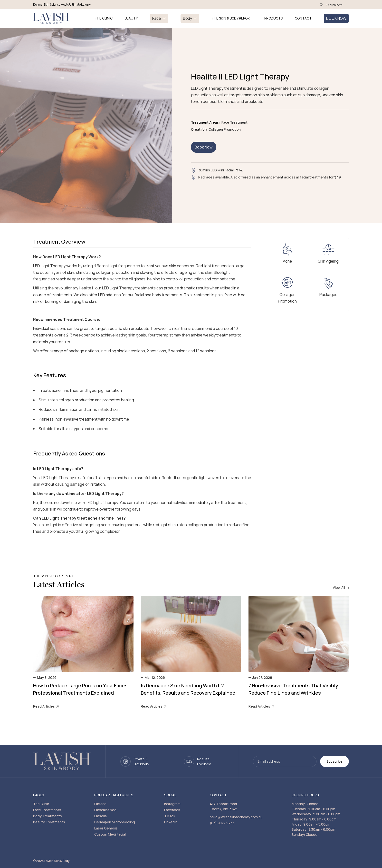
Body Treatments (48, 816)
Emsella (100, 816)
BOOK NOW (336, 18)
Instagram (172, 804)
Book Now (204, 147)
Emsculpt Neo (105, 810)
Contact (303, 18)
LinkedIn (171, 822)
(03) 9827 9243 (222, 823)
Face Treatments (47, 810)
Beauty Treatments (49, 822)
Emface (100, 804)
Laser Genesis (106, 828)
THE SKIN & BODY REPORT (232, 18)
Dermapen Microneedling (115, 822)
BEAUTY (131, 18)
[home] (51, 19)
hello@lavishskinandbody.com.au (236, 817)
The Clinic (41, 804)
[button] (159, 18)
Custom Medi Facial (110, 834)
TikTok (170, 816)
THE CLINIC (104, 18)
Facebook (172, 810)
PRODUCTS (273, 18)
